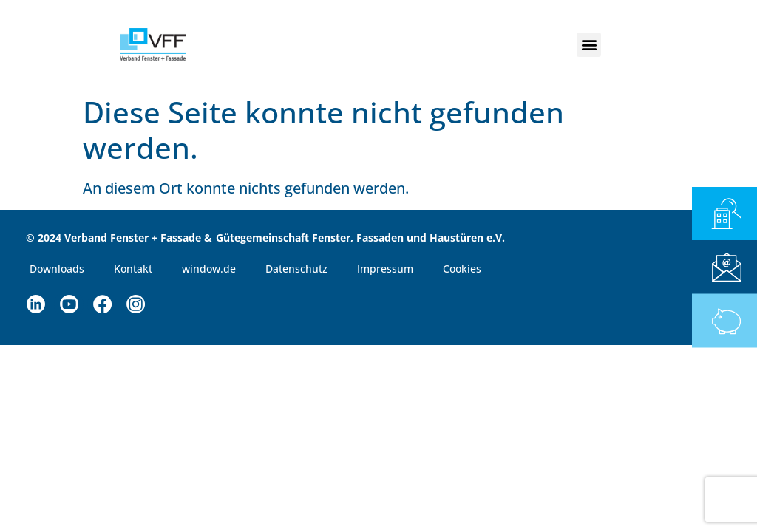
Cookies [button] (462, 269)
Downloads (57, 269)
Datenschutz (296, 269)
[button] (589, 45)
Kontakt (133, 269)
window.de (209, 269)
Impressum (385, 269)
